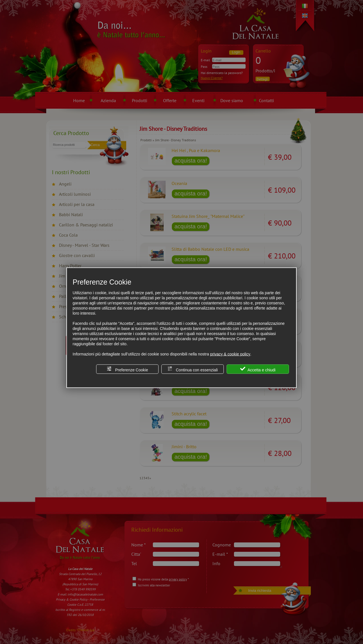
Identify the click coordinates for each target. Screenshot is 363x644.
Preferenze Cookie (127, 369)
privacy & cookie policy (230, 354)
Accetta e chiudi (258, 369)
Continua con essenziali (193, 369)
